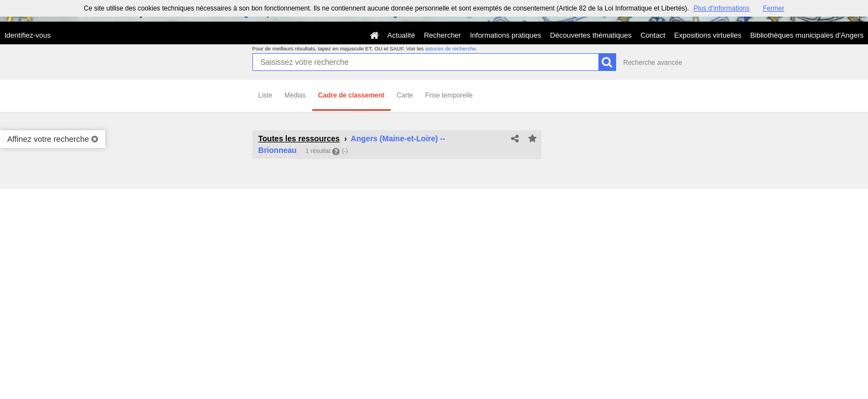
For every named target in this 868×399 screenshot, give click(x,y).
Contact (653, 35)
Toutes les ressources (299, 139)
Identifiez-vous (28, 35)
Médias (295, 95)
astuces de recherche (451, 48)
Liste (265, 95)
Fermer (774, 8)
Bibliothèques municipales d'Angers (807, 35)
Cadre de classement (352, 95)
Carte (405, 95)
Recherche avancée (653, 63)
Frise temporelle (449, 95)
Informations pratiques (506, 35)
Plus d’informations (722, 8)
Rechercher (443, 35)
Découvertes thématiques (591, 35)
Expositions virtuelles (708, 35)
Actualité (401, 35)
